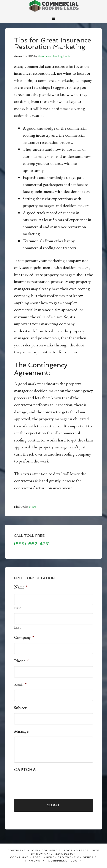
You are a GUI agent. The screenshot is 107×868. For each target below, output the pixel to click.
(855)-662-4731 (32, 544)
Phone (21, 661)
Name (21, 587)
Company (24, 637)
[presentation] (47, 783)
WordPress (58, 861)
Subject (20, 708)
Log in (76, 861)
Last (18, 627)
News (32, 507)
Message (21, 731)
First (18, 608)
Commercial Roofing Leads (53, 6)
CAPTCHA (25, 769)
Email (20, 684)
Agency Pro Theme (60, 857)
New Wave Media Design (56, 854)
